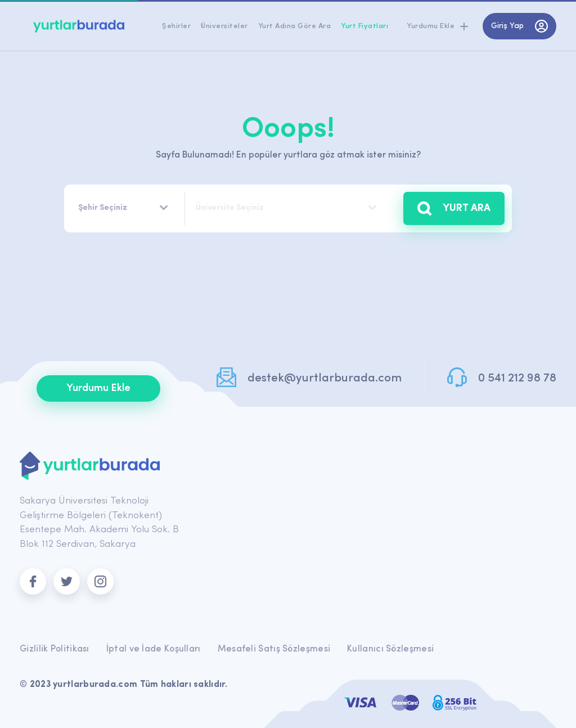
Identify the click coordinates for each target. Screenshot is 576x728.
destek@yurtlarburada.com (325, 378)
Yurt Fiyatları (364, 26)
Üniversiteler (224, 26)
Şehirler (176, 26)
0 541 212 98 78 (517, 378)
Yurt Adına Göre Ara (295, 26)
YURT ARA (454, 208)
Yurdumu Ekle (98, 388)
